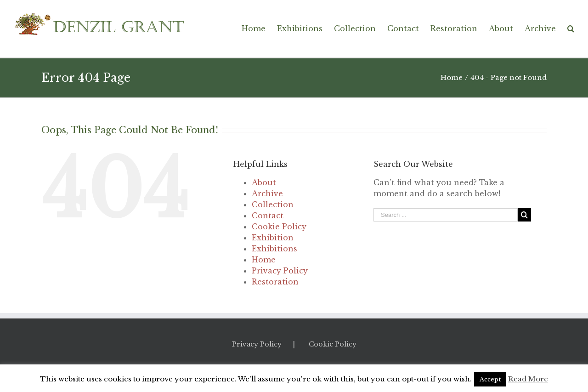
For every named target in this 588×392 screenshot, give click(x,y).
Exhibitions (274, 249)
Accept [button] (490, 379)
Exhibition (273, 238)
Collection (273, 205)
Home (264, 260)
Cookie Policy (279, 227)
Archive (267, 193)
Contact (268, 216)
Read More (528, 379)
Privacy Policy (280, 271)
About (264, 182)
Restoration (275, 282)
